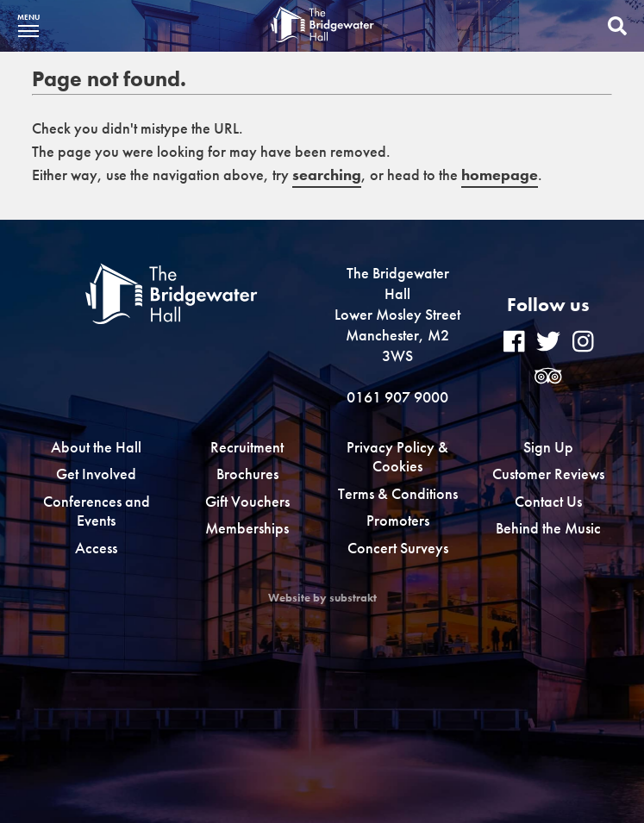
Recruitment (247, 447)
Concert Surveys (398, 548)
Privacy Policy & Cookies (397, 457)
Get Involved (96, 474)
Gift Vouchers (247, 501)
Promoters (398, 520)
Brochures (247, 474)
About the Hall (96, 447)
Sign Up (548, 447)
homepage (500, 175)
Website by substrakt (322, 598)
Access (96, 548)
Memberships (247, 528)
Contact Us (548, 501)
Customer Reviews (548, 474)
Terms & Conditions (398, 493)
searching (327, 175)
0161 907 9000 (397, 397)
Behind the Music (548, 528)
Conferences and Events (97, 511)
